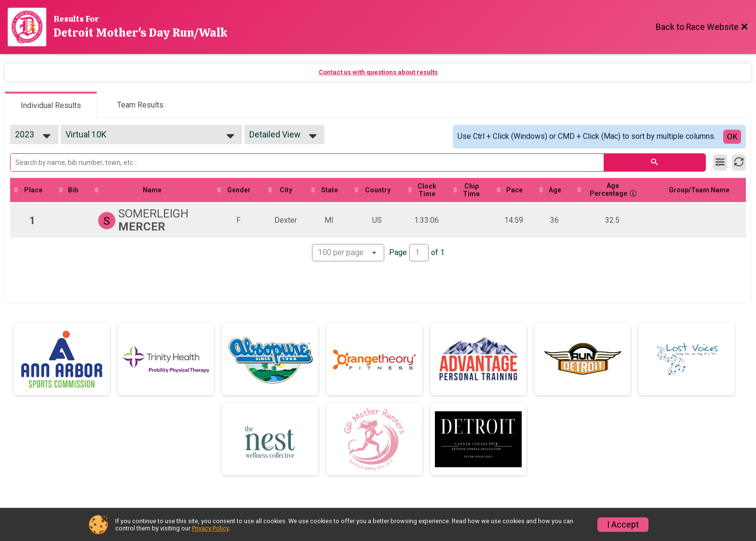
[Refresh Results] (739, 162)
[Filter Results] (720, 162)
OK (732, 137)
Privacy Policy (210, 528)
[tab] (51, 105)
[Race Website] (31, 27)
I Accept (623, 525)
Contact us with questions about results (378, 72)
